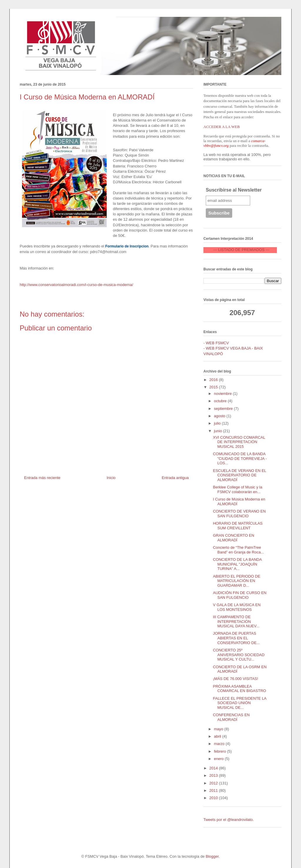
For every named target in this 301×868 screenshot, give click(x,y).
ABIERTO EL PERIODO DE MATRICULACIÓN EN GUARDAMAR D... (236, 581)
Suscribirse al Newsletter (234, 190)
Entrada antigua (175, 478)
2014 (214, 768)
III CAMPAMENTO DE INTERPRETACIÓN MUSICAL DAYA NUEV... (236, 621)
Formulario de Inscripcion (127, 246)
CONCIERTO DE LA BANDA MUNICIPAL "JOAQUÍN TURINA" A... (237, 564)
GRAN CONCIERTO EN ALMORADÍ (233, 538)
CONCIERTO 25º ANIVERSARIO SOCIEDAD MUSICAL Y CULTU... (239, 655)
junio (219, 431)
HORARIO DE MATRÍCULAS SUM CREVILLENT (238, 526)
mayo (219, 729)
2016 (214, 380)
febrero (221, 751)
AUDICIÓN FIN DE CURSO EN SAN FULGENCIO (240, 595)
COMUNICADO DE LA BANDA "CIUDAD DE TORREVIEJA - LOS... (240, 458)
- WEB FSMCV (216, 343)
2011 (214, 790)
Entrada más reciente (42, 478)
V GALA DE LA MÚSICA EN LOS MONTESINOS (237, 607)
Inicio (111, 478)
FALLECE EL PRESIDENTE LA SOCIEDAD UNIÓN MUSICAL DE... (240, 703)
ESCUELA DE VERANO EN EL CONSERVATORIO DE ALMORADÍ (239, 475)
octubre (221, 401)
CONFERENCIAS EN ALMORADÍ (231, 717)
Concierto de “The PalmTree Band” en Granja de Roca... (238, 550)
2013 (214, 775)
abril (218, 736)
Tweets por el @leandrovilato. (229, 820)
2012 (214, 783)
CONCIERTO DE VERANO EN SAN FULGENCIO (239, 514)
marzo (220, 744)
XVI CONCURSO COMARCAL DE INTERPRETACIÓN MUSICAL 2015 (239, 442)
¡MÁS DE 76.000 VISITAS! (235, 679)
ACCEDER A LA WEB (222, 127)
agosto (220, 416)
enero (219, 759)
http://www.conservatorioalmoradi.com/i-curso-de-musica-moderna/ (76, 285)
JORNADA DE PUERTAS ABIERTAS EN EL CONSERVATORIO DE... (236, 638)
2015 (214, 387)
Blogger (212, 856)
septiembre (224, 409)
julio (218, 423)
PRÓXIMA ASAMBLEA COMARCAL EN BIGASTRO (239, 689)
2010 (214, 798)
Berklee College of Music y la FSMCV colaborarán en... (238, 489)
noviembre (223, 394)
